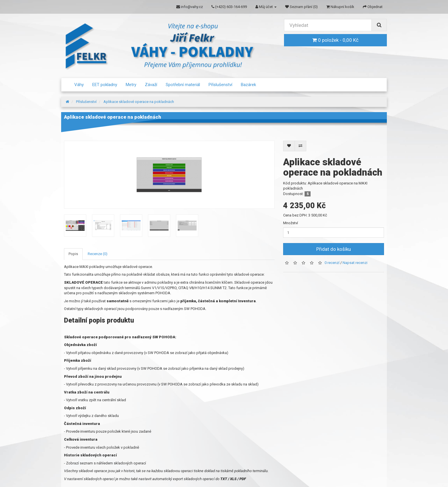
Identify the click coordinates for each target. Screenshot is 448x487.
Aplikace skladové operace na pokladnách (139, 102)
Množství (291, 223)
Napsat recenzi (355, 263)
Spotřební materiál (183, 85)
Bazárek (248, 85)
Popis (73, 254)
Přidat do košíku (334, 249)
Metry (131, 85)
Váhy (79, 85)
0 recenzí (332, 263)
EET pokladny (105, 85)
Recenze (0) (98, 254)
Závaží (151, 85)
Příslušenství (220, 85)
